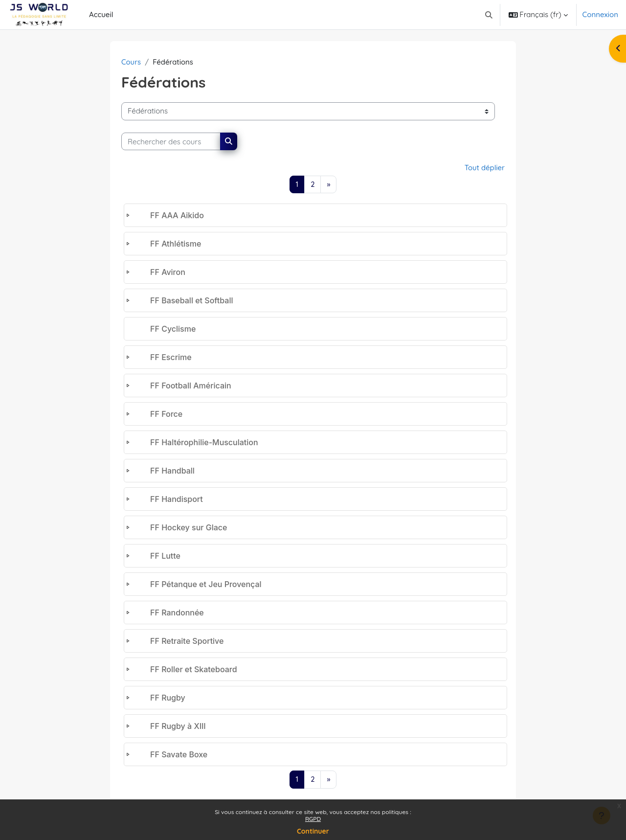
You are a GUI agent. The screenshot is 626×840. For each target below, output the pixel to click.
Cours (131, 62)
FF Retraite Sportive (187, 641)
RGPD (313, 819)
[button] (489, 15)
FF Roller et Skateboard (194, 670)
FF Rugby (168, 698)
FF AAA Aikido (177, 216)
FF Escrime (171, 358)
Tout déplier (484, 168)
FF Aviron (168, 272)
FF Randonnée (177, 613)
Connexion (600, 14)
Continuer (313, 831)
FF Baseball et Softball (191, 301)
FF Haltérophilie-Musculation (204, 443)
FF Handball (172, 471)
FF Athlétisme (176, 244)
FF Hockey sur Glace (189, 528)
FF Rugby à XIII (178, 726)
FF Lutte (165, 556)
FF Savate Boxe (179, 755)
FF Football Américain (191, 386)
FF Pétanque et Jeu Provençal (206, 585)
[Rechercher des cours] (171, 142)
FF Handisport (177, 499)
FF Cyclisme (173, 329)
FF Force (166, 414)
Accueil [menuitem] (101, 14)
